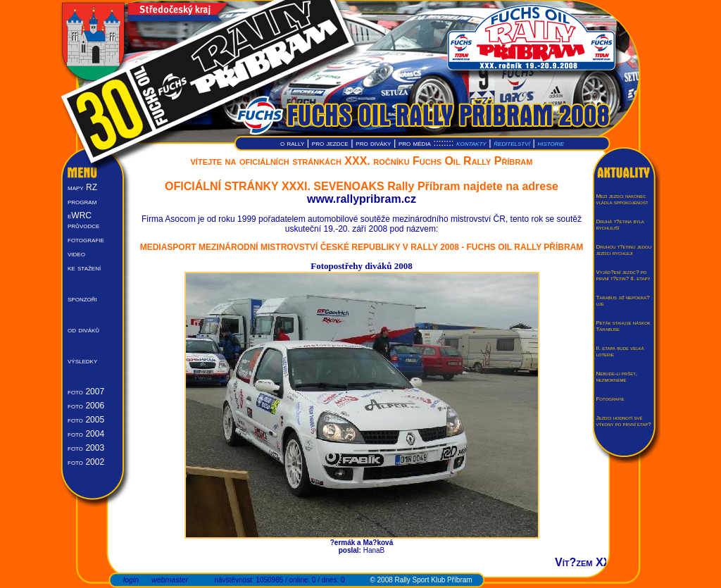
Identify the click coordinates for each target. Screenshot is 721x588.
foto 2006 (86, 406)
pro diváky (373, 143)
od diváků (83, 330)
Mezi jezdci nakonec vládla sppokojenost (622, 199)
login (131, 580)
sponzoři (82, 299)
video (76, 254)
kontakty (471, 143)
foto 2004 (86, 434)
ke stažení (84, 268)
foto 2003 (86, 448)
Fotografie (610, 399)
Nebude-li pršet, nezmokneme (616, 377)
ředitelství (512, 143)
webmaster (170, 580)
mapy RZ (82, 187)
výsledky (82, 361)
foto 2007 (86, 392)
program (82, 201)
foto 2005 (86, 420)
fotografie (86, 239)
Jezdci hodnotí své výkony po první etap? (623, 421)
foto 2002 (86, 462)
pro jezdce (330, 143)
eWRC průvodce (83, 220)
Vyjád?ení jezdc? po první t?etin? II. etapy (623, 275)
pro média (415, 143)
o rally (292, 143)
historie (551, 143)
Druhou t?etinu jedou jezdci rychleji (623, 250)
